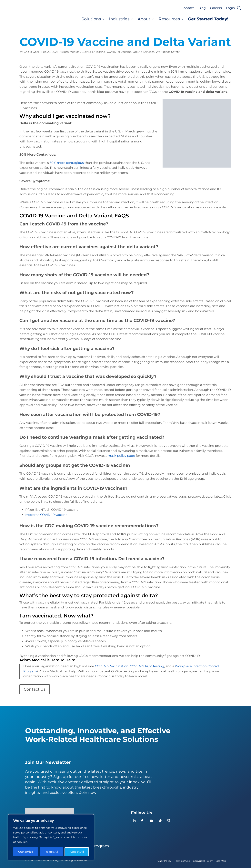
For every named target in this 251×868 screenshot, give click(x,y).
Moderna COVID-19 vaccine (46, 515)
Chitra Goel (31, 52)
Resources (169, 19)
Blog (202, 8)
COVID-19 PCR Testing (147, 666)
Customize (26, 852)
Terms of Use (182, 861)
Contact (188, 8)
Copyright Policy (203, 861)
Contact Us (35, 689)
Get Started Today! (208, 19)
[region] (51, 837)
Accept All (77, 852)
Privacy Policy (163, 861)
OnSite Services (144, 52)
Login (231, 8)
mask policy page (121, 456)
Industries (119, 19)
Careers (216, 8)
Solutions (91, 19)
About (144, 19)
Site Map (221, 861)
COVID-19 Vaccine (119, 52)
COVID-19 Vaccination (112, 666)
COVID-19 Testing (94, 52)
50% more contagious (67, 163)
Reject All (51, 852)
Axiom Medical (70, 52)
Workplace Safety (168, 52)
